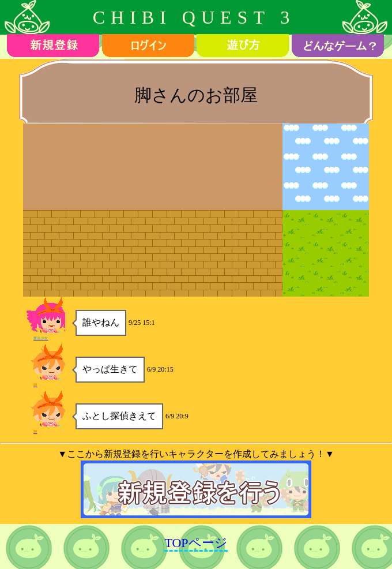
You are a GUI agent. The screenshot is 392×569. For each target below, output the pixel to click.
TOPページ (196, 543)
